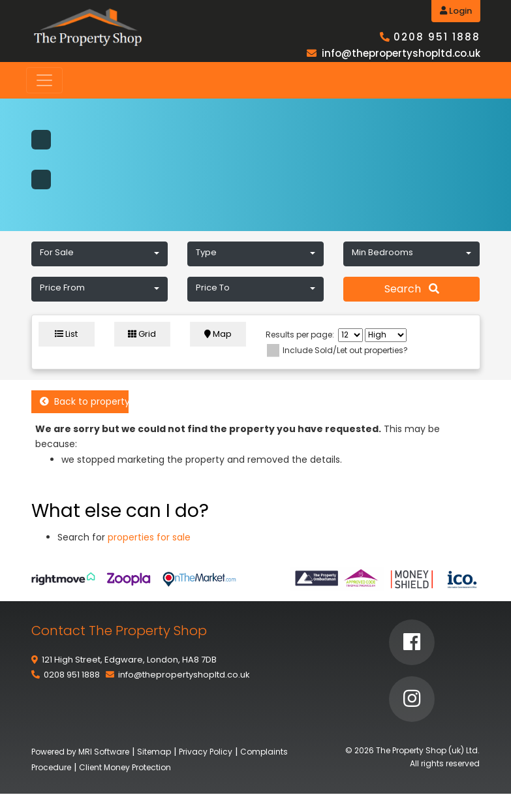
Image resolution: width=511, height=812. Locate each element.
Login (456, 11)
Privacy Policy (206, 752)
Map (218, 334)
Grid (142, 334)
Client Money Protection (125, 767)
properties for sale (149, 537)
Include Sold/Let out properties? (345, 350)
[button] (100, 254)
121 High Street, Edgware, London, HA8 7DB (129, 660)
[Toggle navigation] (44, 80)
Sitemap (154, 752)
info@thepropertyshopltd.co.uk (401, 53)
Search (412, 289)
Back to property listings (85, 401)
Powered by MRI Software (80, 752)
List (66, 334)
